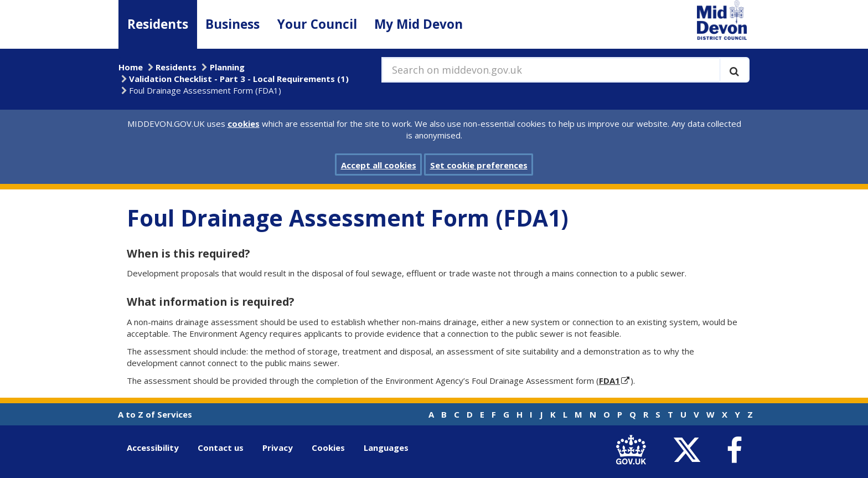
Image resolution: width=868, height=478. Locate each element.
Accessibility (153, 448)
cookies (244, 124)
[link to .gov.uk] (634, 450)
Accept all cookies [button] (379, 165)
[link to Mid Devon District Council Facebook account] (734, 450)
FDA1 (609, 381)
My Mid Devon (418, 24)
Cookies (328, 448)
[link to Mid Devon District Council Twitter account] (689, 450)
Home (131, 67)
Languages (386, 448)
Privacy (278, 448)
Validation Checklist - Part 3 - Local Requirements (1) (239, 79)
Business (232, 24)
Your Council (317, 24)
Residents (158, 24)
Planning (227, 67)
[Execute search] (734, 70)
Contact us (221, 448)
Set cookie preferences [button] (479, 165)
